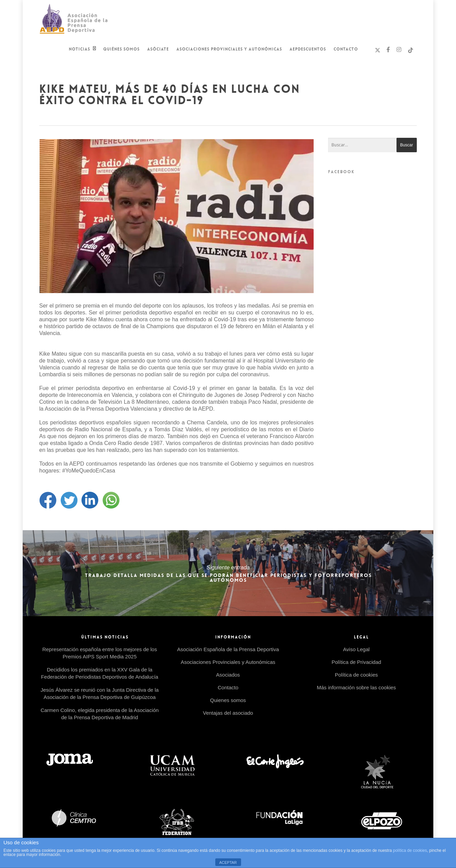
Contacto (346, 49)
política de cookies (410, 850)
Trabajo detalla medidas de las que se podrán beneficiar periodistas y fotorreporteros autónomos (228, 573)
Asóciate (158, 49)
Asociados (228, 675)
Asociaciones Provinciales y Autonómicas (229, 49)
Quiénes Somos (121, 49)
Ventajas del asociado (228, 713)
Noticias (83, 50)
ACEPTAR (228, 863)
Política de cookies (356, 675)
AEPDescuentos (308, 49)
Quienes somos (228, 700)
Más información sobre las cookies (356, 687)
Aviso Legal (356, 649)
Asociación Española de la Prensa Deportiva (228, 649)
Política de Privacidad (356, 662)
